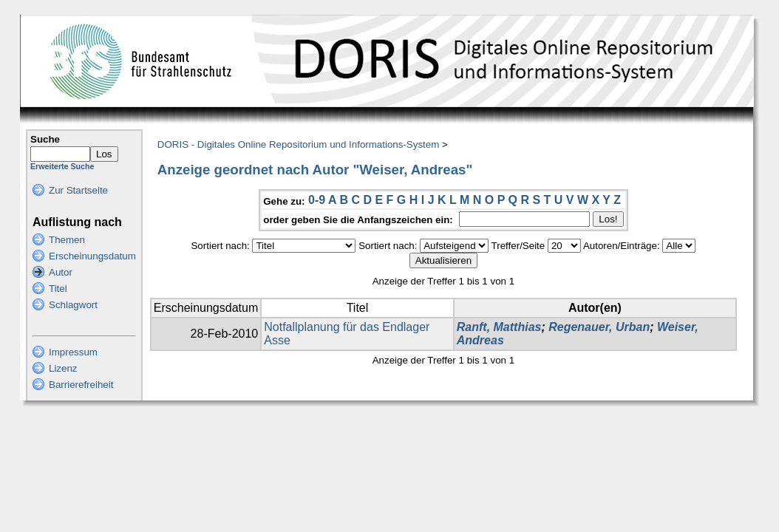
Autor (61, 272)
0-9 (317, 200)
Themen (67, 240)
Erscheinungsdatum (92, 256)
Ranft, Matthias (499, 327)
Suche (45, 139)
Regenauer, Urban (599, 327)
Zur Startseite (78, 190)
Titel (58, 289)
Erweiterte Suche (62, 166)
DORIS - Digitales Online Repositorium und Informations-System (298, 144)
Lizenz (63, 368)
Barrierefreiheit (81, 385)
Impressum (73, 352)
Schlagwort (73, 305)
